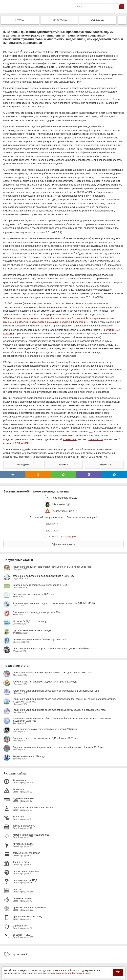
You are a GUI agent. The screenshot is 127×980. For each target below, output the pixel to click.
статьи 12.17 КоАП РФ (16, 443)
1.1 (91, 431)
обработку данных (70, 537)
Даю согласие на (63, 537)
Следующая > (104, 465)
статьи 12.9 (70, 439)
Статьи (20, 20)
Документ (63, 465)
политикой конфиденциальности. (74, 973)
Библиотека (59, 20)
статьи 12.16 (96, 439)
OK (118, 972)
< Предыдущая (23, 465)
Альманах (98, 20)
